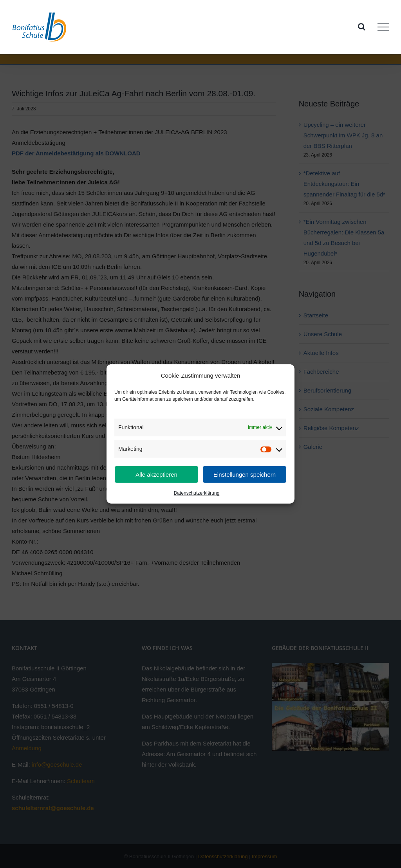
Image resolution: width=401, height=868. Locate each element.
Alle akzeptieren (156, 475)
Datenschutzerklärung (197, 493)
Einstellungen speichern (245, 475)
